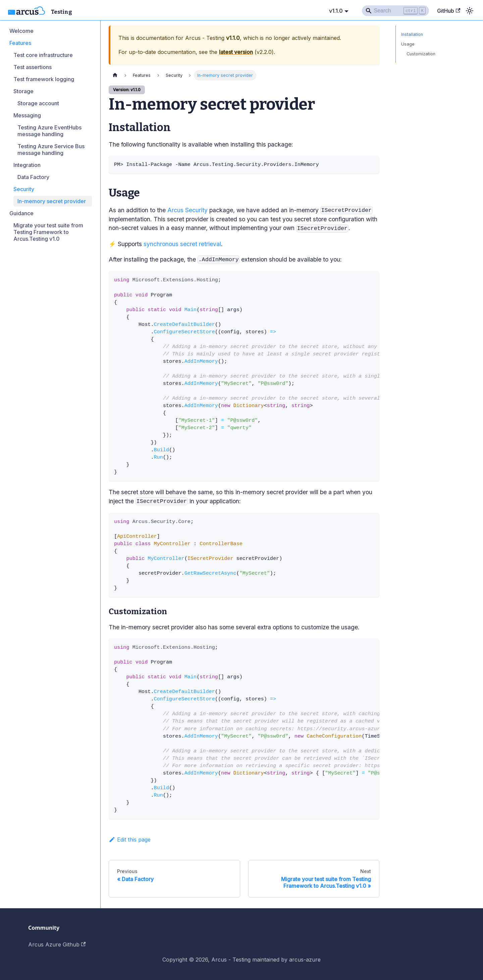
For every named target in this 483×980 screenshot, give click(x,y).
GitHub (449, 11)
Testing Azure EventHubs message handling (49, 131)
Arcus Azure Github (57, 944)
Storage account (38, 103)
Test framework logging (44, 79)
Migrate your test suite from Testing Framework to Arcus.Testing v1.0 (48, 232)
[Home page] (115, 75)
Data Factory (33, 177)
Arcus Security (187, 210)
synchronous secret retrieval (182, 244)
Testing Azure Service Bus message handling (51, 150)
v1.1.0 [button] (336, 11)
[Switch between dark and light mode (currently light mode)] (470, 11)
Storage (23, 91)
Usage (408, 44)
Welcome (21, 31)
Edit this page (130, 840)
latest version (236, 52)
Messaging (27, 115)
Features (20, 43)
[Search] (395, 11)
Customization (421, 54)
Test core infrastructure (43, 55)
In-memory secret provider (52, 201)
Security (24, 189)
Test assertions (33, 67)
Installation (412, 34)
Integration (27, 165)
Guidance (21, 213)
